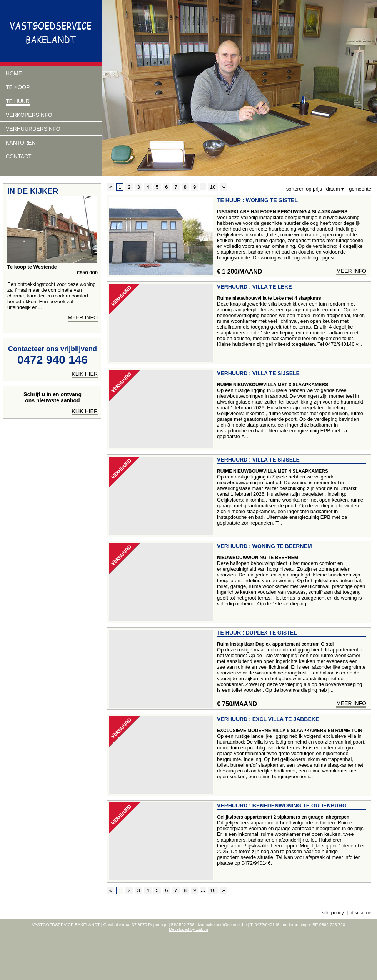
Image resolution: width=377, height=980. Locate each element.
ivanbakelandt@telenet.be (222, 925)
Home (14, 73)
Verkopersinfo (29, 115)
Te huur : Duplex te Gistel (257, 633)
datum (336, 189)
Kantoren (21, 143)
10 (213, 187)
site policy (334, 913)
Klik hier (85, 411)
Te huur (18, 101)
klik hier (85, 374)
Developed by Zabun (188, 929)
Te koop (18, 87)
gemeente (360, 189)
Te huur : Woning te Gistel (257, 200)
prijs (317, 189)
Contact (19, 156)
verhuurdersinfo (33, 129)
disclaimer (362, 913)
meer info (351, 271)
